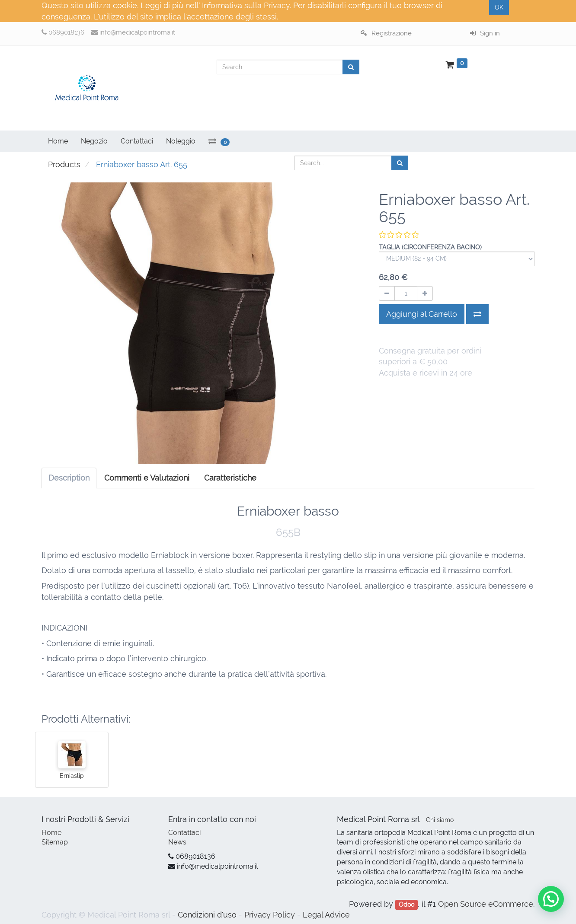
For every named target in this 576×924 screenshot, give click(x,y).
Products (64, 164)
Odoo (406, 905)
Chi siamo (440, 820)
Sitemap (55, 842)
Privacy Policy (270, 915)
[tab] (230, 478)
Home (51, 833)
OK (499, 7)
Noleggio (181, 141)
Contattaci (184, 833)
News (177, 842)
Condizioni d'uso (207, 915)
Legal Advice (326, 915)
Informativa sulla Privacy (246, 5)
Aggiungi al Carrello (422, 314)
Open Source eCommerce (486, 904)
